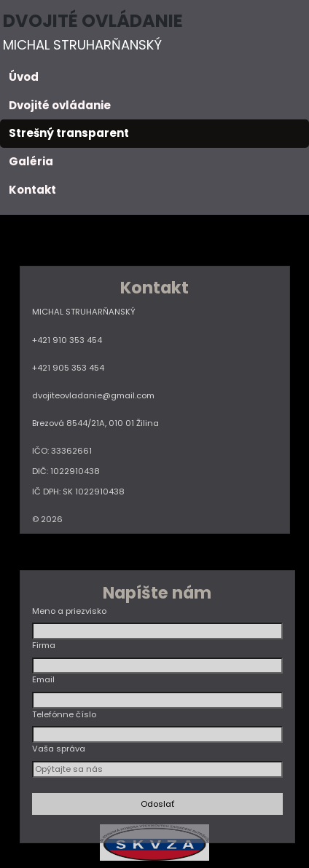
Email (43, 679)
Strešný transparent (69, 133)
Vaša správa (59, 749)
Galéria (31, 161)
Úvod (24, 77)
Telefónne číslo (64, 714)
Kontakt (32, 190)
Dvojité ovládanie (60, 105)
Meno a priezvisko (69, 611)
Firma (44, 645)
